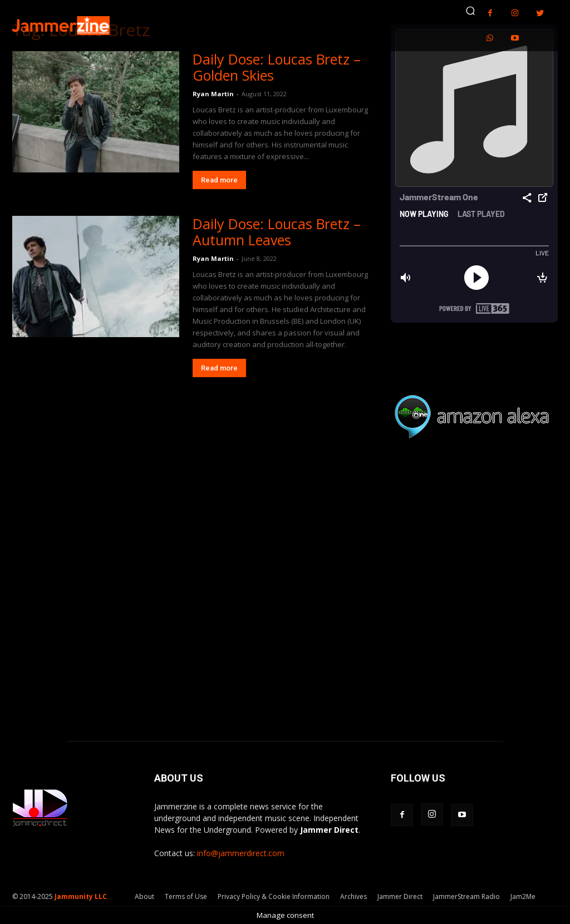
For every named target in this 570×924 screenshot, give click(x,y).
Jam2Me (523, 896)
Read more (219, 180)
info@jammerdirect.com (241, 853)
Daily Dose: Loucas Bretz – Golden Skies (277, 67)
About (144, 896)
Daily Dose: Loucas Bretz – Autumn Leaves (277, 232)
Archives (353, 896)
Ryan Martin (213, 94)
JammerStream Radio (466, 896)
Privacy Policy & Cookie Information (274, 896)
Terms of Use (186, 896)
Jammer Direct (400, 896)
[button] (470, 11)
